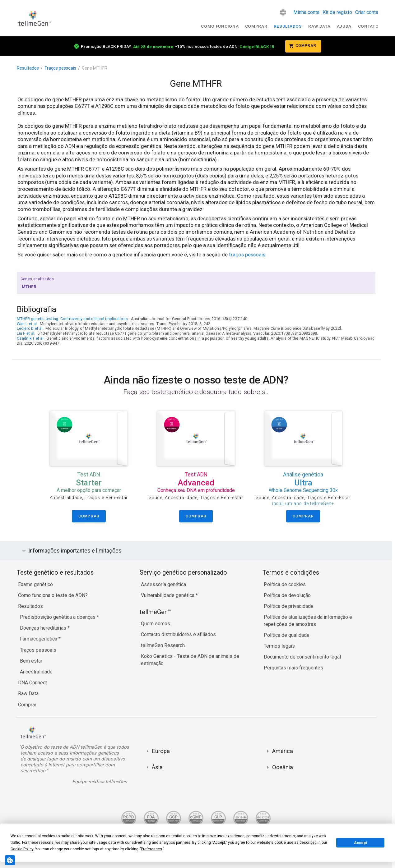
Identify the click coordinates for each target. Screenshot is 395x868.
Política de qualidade (287, 635)
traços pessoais (247, 255)
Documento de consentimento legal (302, 657)
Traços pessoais (60, 68)
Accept (360, 843)
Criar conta (367, 12)
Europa (161, 751)
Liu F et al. (26, 333)
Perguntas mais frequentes (293, 668)
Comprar (256, 26)
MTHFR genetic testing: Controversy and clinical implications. (73, 319)
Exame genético (35, 584)
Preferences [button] (151, 849)
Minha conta (306, 12)
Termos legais (279, 646)
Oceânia (283, 767)
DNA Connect (33, 683)
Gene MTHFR (95, 68)
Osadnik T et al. (31, 338)
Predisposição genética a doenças (58, 617)
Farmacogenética (39, 639)
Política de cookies (285, 584)
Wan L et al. (27, 324)
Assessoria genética (163, 584)
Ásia (157, 767)
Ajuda (344, 26)
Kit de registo (337, 12)
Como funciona (220, 26)
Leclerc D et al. (30, 328)
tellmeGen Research (163, 645)
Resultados (288, 26)
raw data (319, 26)
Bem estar (31, 661)
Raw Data (28, 693)
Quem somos (156, 624)
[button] (283, 12)
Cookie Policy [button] (22, 849)
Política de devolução (287, 595)
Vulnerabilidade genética (168, 595)
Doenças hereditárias (44, 628)
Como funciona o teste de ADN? (53, 595)
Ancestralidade (36, 672)
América (283, 751)
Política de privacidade (289, 606)
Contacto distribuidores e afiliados (178, 634)
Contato (368, 26)
